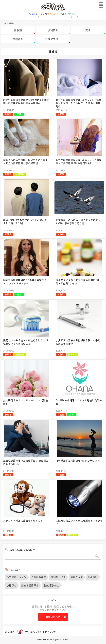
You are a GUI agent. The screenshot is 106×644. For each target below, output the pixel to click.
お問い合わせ (53, 617)
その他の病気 (39, 577)
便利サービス (58, 577)
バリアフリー (53, 39)
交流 (88, 30)
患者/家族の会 (51, 585)
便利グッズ (77, 577)
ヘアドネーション (17, 577)
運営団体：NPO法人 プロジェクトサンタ (31, 631)
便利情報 (53, 30)
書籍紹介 (18, 39)
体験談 (18, 30)
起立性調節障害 (30, 585)
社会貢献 (93, 577)
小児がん (12, 585)
